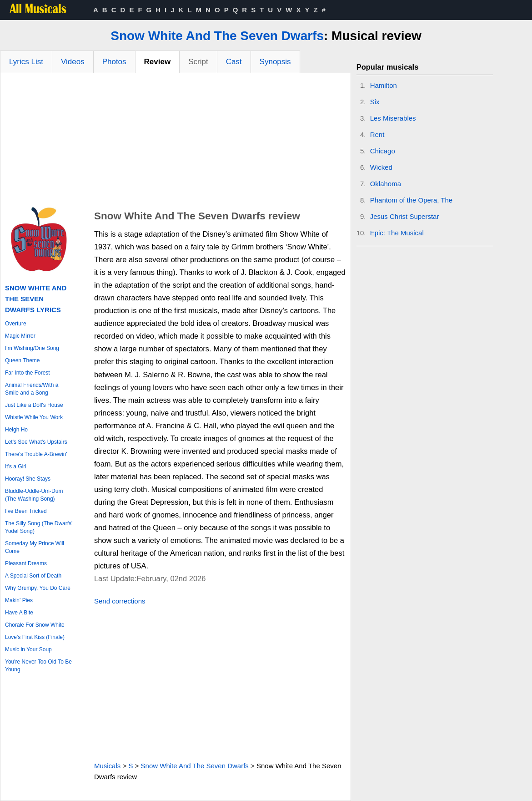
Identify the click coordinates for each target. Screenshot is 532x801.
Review (158, 62)
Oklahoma (386, 184)
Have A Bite (19, 613)
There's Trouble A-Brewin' (36, 454)
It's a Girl (16, 466)
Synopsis (275, 62)
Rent (377, 134)
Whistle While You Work (34, 417)
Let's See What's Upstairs (36, 442)
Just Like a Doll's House (34, 405)
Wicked (381, 167)
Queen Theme (23, 360)
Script (198, 62)
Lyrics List (26, 62)
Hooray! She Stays (28, 479)
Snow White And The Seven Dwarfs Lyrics (36, 299)
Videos (73, 62)
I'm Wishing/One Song (32, 348)
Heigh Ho (16, 430)
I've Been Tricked (26, 511)
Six (375, 102)
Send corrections (120, 601)
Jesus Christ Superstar (405, 216)
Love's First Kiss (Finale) (35, 637)
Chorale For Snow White (35, 625)
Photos (114, 62)
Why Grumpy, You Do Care (38, 588)
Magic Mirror (20, 336)
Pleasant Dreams (26, 563)
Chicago (383, 151)
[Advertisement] (176, 142)
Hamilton (384, 85)
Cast (234, 62)
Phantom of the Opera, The (412, 200)
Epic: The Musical (397, 233)
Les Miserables (393, 118)
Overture (16, 324)
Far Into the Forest (28, 373)
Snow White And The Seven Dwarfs (217, 36)
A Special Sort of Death (33, 576)
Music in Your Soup (28, 649)
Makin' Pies (19, 600)
